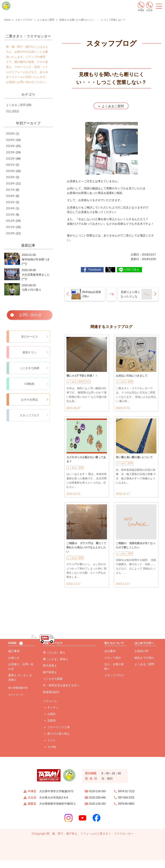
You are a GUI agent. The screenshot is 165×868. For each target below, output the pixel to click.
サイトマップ (16, 702)
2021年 (11, 165)
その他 (52, 755)
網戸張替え (50, 680)
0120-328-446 (97, 805)
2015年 (11, 202)
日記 (9, 111)
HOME (12, 651)
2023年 (11, 152)
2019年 (11, 177)
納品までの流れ (144, 665)
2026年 (11, 134)
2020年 (11, 171)
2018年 (11, 183)
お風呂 (52, 722)
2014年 (11, 208)
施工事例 (14, 659)
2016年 (11, 196)
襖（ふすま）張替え (56, 667)
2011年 (11, 227)
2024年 (11, 146)
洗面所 (52, 728)
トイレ (52, 748)
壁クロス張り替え (59, 741)
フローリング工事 (59, 735)
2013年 (11, 215)
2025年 (11, 140)
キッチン (53, 715)
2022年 (11, 159)
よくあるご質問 (113, 106)
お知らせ (14, 665)
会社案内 (110, 659)
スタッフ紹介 (113, 665)
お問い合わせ (31, 315)
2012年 (11, 221)
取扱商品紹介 (51, 700)
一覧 (111, 294)
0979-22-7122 (126, 799)
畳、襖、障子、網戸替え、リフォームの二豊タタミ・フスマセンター (90, 841)
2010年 (11, 233)
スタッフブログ (114, 683)
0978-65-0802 (126, 811)
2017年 (11, 190)
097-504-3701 (126, 805)
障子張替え (50, 673)
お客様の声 (142, 659)
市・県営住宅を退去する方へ (61, 693)
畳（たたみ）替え (54, 660)
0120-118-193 (97, 799)
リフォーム (50, 709)
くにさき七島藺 (53, 686)
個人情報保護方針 (18, 695)
